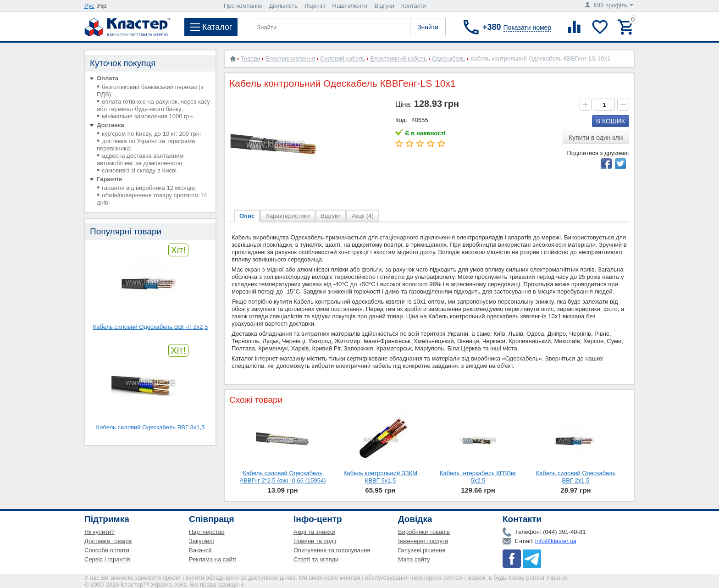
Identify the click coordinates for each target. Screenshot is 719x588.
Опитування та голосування (332, 550)
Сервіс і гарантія (107, 559)
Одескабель (449, 58)
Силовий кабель (343, 58)
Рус (89, 6)
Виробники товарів (424, 532)
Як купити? (100, 532)
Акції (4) (363, 216)
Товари (251, 58)
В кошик (611, 121)
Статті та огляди (316, 559)
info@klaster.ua (556, 541)
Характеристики (288, 216)
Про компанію (243, 6)
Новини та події (315, 541)
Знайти (428, 27)
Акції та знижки (314, 532)
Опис (247, 216)
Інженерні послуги (423, 541)
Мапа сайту (414, 559)
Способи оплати (107, 550)
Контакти (414, 6)
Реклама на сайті (213, 559)
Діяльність (283, 6)
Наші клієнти (350, 6)
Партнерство (207, 532)
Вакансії (200, 550)
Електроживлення (290, 58)
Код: (401, 120)
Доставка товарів (108, 541)
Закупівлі (201, 541)
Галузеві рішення (422, 550)
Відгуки (384, 6)
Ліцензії (315, 6)
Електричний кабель (398, 58)
